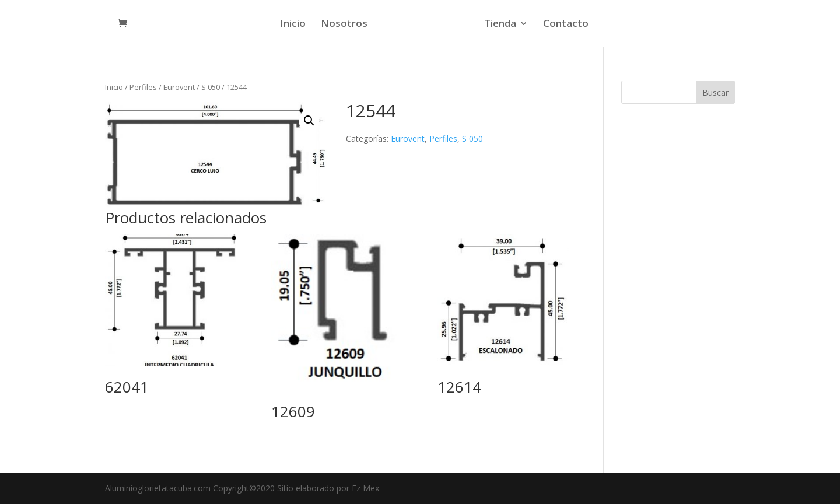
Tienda (500, 24)
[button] (309, 121)
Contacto (566, 24)
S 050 (211, 87)
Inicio (293, 24)
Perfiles (143, 87)
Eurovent (179, 87)
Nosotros (344, 24)
